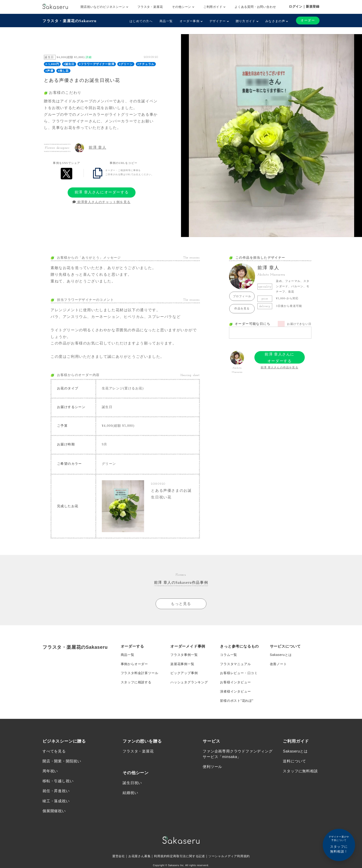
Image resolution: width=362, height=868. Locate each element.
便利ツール (212, 767)
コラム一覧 (229, 655)
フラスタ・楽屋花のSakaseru (69, 21)
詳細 (89, 57)
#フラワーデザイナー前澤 (97, 64)
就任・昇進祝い (56, 792)
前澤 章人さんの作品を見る (279, 367)
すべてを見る (54, 752)
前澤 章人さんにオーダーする (102, 192)
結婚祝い (130, 793)
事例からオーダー (134, 664)
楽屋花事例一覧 (182, 664)
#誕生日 (69, 64)
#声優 (49, 71)
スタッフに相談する (136, 683)
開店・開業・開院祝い (62, 762)
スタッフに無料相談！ (339, 844)
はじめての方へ (141, 21)
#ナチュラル (146, 64)
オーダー (308, 20)
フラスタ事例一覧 (184, 655)
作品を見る (242, 308)
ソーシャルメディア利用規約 (232, 857)
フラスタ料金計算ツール (140, 673)
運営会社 (114, 857)
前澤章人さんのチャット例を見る (101, 202)
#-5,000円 (52, 64)
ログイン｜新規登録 (304, 6)
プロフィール (242, 296)
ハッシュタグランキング (189, 683)
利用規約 (159, 857)
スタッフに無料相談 (300, 772)
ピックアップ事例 (184, 673)
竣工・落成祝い (56, 801)
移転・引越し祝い (58, 782)
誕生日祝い (132, 783)
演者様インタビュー (235, 692)
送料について (294, 762)
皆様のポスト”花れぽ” (237, 701)
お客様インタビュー (235, 683)
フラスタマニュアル (235, 664)
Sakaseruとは (281, 655)
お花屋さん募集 (137, 857)
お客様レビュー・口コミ (239, 673)
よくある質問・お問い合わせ (255, 7)
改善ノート (278, 664)
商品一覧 (166, 21)
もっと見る (181, 604)
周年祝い (50, 772)
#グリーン (126, 64)
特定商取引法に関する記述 (186, 857)
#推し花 (63, 71)
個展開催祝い (54, 811)
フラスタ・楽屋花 (150, 7)
